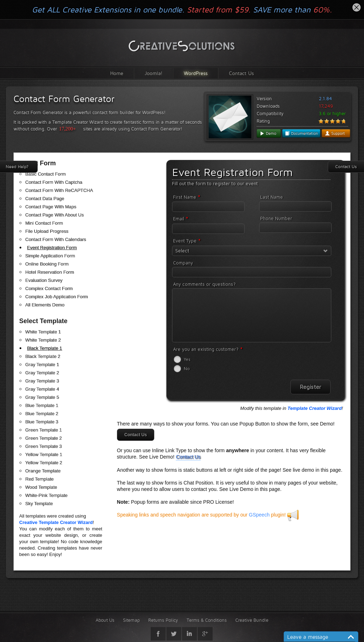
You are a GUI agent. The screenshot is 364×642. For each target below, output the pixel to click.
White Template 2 (43, 340)
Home (117, 73)
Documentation (301, 133)
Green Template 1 (44, 430)
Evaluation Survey (44, 280)
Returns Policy (163, 620)
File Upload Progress (47, 231)
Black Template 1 (45, 348)
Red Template (39, 479)
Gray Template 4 (42, 389)
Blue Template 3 (42, 422)
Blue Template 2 (42, 414)
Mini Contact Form (44, 223)
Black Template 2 (43, 356)
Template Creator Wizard (315, 408)
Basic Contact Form (45, 174)
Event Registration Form (52, 248)
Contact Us (241, 73)
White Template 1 (43, 332)
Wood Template (41, 487)
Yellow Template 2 (44, 463)
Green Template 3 (44, 446)
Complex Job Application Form (57, 297)
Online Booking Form (47, 264)
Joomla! (154, 73)
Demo (268, 133)
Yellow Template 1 (44, 454)
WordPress (196, 73)
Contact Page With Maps (51, 207)
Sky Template (39, 504)
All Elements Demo (45, 305)
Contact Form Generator (64, 99)
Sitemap (131, 620)
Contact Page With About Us (55, 215)
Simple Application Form (50, 256)
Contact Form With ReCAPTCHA (59, 190)
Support (335, 133)
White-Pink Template (46, 495)
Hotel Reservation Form (50, 272)
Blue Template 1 (42, 405)
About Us (105, 620)
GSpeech (259, 515)
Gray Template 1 (42, 365)
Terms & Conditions (207, 620)
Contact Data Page (45, 199)
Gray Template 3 (42, 381)
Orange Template (43, 471)
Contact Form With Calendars (56, 239)
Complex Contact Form (49, 288)
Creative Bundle (252, 620)
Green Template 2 (44, 438)
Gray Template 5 (42, 397)
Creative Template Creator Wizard (56, 522)
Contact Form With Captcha (54, 182)
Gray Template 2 (42, 373)
